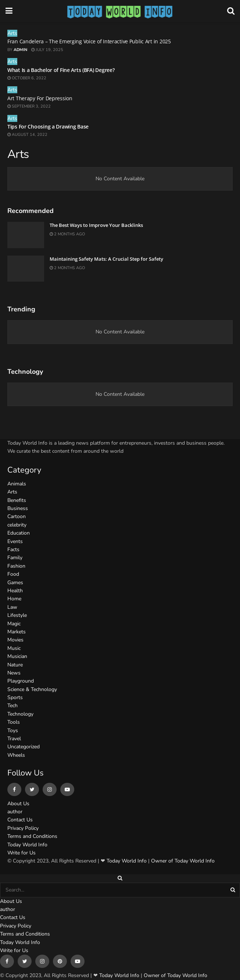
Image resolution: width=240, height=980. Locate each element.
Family (15, 558)
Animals (17, 484)
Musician (17, 656)
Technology (20, 714)
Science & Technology (32, 689)
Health (15, 591)
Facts (13, 549)
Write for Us (22, 853)
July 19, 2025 (47, 50)
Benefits (17, 500)
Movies (15, 640)
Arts (12, 33)
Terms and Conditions (32, 836)
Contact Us (20, 820)
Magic (14, 624)
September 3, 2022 (29, 106)
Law (12, 607)
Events (15, 541)
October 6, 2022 (27, 78)
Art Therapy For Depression (40, 98)
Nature (15, 665)
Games (15, 583)
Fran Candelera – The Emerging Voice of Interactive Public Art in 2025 (89, 41)
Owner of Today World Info (183, 861)
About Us (18, 804)
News (14, 673)
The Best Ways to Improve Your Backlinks (96, 225)
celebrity (17, 525)
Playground (21, 681)
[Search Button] (233, 890)
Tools (14, 722)
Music (14, 648)
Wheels (16, 755)
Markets (17, 632)
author (15, 812)
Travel (14, 739)
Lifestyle (17, 615)
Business (18, 508)
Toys (13, 731)
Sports (15, 697)
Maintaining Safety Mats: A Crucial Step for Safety (106, 259)
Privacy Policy (23, 828)
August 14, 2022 (27, 135)
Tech (12, 706)
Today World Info (27, 845)
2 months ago (67, 234)
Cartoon (17, 516)
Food (13, 574)
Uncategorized (24, 747)
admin (20, 50)
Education (19, 533)
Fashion (16, 566)
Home (14, 599)
